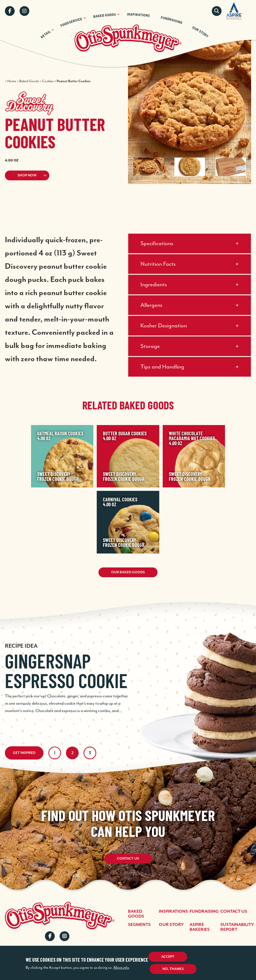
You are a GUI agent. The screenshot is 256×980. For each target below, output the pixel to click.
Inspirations (173, 911)
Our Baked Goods (128, 572)
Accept (168, 957)
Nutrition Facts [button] (158, 264)
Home (12, 81)
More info (121, 968)
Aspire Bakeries (200, 927)
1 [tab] (55, 753)
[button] (57, 175)
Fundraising (204, 911)
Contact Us (128, 859)
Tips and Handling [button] (162, 367)
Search (217, 11)
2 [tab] (72, 753)
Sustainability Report (237, 927)
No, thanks (173, 969)
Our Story (171, 925)
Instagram (24, 11)
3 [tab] (90, 753)
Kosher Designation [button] (164, 326)
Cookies (48, 81)
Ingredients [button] (154, 285)
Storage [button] (150, 346)
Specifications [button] (157, 244)
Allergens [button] (151, 305)
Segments (139, 925)
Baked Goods (29, 81)
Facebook (10, 11)
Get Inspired (24, 753)
